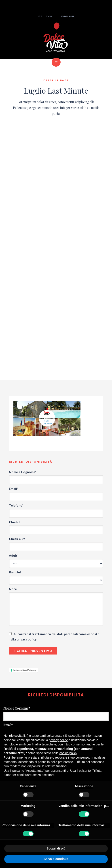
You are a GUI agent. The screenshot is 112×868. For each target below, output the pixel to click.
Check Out (17, 539)
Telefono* (16, 505)
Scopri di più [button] (56, 848)
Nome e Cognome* (23, 472)
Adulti (14, 555)
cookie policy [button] (68, 753)
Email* (14, 489)
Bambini (15, 572)
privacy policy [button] (58, 740)
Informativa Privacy (25, 670)
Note (13, 589)
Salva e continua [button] (56, 859)
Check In (15, 522)
